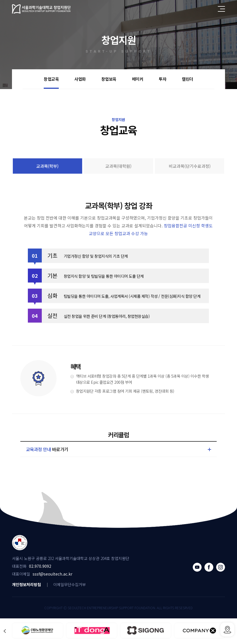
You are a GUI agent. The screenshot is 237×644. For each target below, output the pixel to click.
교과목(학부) (47, 166)
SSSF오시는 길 (227, 630)
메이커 (138, 79)
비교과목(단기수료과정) (190, 166)
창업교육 (51, 79)
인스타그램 (221, 567)
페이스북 (209, 567)
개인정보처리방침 (26, 584)
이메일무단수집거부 (69, 584)
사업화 (80, 79)
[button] (5, 631)
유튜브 (197, 567)
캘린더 (188, 79)
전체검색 (209, 9)
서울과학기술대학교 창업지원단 (41, 9)
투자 (163, 79)
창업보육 (109, 79)
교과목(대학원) (118, 166)
